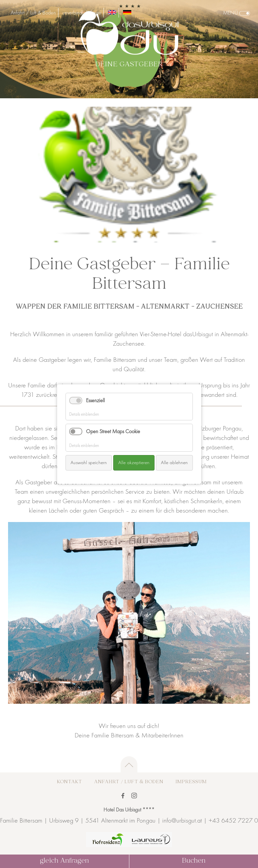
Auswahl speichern (89, 462)
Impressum (191, 782)
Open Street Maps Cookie (113, 431)
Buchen (194, 861)
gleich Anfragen (64, 861)
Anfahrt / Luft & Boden (33, 13)
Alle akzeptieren (134, 462)
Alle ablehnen (174, 462)
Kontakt (69, 782)
